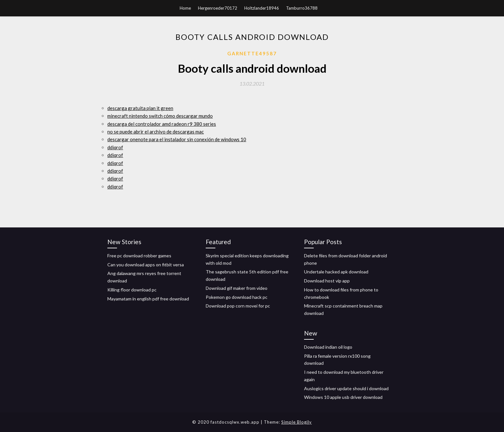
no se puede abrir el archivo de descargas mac (156, 132)
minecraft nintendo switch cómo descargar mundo (160, 116)
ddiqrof (115, 147)
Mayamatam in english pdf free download (148, 299)
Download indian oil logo (328, 347)
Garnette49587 (252, 53)
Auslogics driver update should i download (346, 388)
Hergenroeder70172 (218, 8)
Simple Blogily (297, 422)
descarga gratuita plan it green (140, 108)
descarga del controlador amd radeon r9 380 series (162, 124)
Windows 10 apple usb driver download (343, 397)
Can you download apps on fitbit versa (146, 265)
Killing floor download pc (132, 290)
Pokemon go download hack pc (237, 297)
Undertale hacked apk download (336, 272)
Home (185, 8)
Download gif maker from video (237, 288)
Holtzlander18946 (262, 8)
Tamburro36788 (302, 8)
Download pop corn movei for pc (238, 306)
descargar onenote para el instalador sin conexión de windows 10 (177, 139)
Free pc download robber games (139, 256)
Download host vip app (327, 281)
